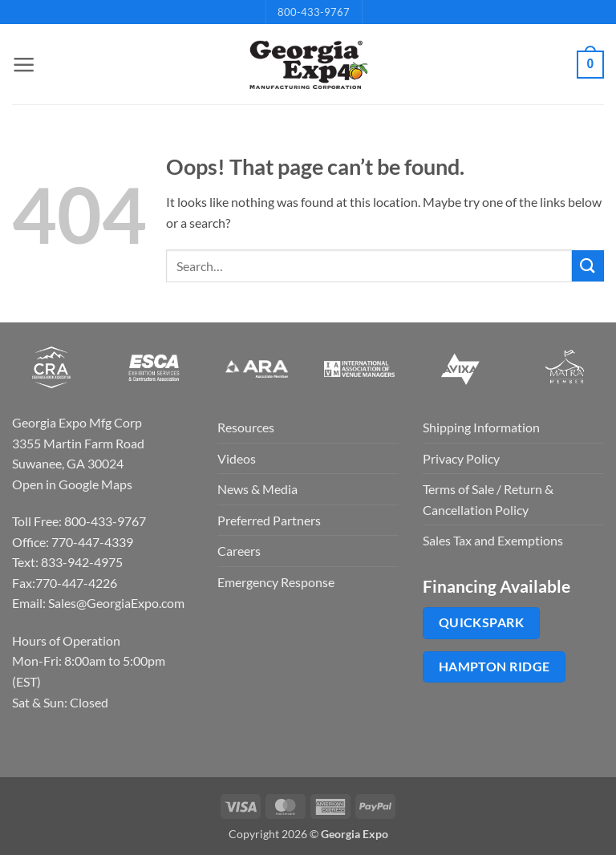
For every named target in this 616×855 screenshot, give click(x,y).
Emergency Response (276, 582)
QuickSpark (482, 622)
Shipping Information (481, 427)
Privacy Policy (461, 458)
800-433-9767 (314, 12)
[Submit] (588, 266)
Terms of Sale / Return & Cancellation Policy (488, 499)
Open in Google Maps (72, 484)
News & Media (257, 489)
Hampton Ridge (494, 667)
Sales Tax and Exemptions (493, 540)
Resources (246, 427)
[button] (22, 65)
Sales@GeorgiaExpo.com (116, 603)
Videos (237, 458)
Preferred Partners (269, 520)
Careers (239, 551)
